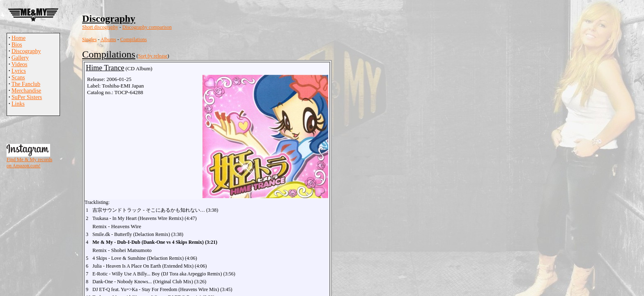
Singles (89, 39)
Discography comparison (147, 27)
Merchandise (26, 91)
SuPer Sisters (27, 97)
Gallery (20, 58)
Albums (108, 39)
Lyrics (19, 71)
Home (18, 38)
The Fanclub (26, 84)
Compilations (134, 39)
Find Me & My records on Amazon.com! (29, 163)
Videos (20, 64)
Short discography (100, 27)
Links (18, 104)
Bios (17, 45)
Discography (26, 51)
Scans (18, 77)
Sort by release (153, 56)
